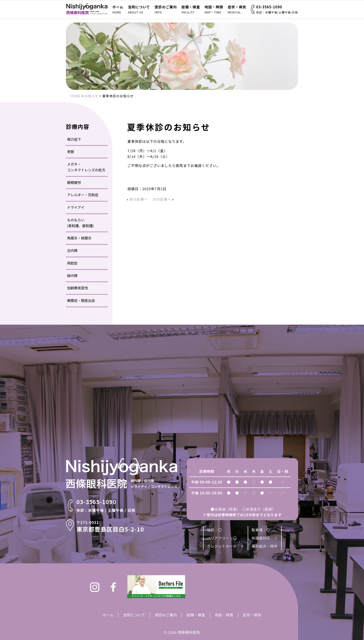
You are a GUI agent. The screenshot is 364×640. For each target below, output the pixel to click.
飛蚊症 (72, 263)
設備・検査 (191, 9)
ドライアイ (76, 207)
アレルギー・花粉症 (83, 195)
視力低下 (74, 139)
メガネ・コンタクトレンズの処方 (86, 167)
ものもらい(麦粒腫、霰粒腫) (80, 223)
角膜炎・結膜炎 (79, 238)
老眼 (71, 152)
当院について (139, 9)
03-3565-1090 (277, 9)
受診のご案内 (166, 9)
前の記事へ (139, 199)
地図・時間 (214, 9)
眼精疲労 (74, 182)
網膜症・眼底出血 (81, 300)
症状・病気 (237, 9)
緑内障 (72, 276)
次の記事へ (163, 199)
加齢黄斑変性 (78, 288)
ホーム (118, 9)
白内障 (72, 250)
